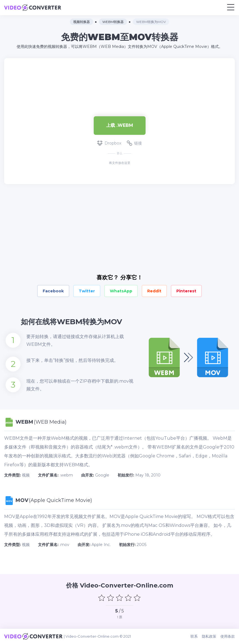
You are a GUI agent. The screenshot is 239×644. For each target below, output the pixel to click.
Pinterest (186, 291)
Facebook (53, 291)
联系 (194, 636)
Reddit (154, 291)
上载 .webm (120, 125)
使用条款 (228, 636)
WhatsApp (121, 291)
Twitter (87, 291)
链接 (134, 143)
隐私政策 (209, 636)
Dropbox (109, 143)
